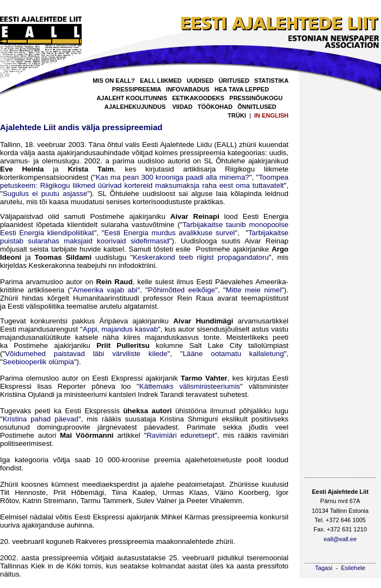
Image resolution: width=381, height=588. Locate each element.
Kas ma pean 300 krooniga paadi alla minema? (173, 177)
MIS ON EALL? (114, 81)
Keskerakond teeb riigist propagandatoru (201, 257)
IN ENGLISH (271, 115)
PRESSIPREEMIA (137, 89)
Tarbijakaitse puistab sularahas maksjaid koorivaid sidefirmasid (144, 237)
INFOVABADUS (188, 89)
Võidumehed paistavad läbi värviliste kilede (86, 354)
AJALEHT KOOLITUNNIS (132, 98)
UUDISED (200, 81)
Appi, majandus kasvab (120, 329)
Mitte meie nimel (254, 290)
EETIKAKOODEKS (198, 98)
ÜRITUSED (234, 81)
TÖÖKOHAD (215, 107)
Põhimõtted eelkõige (182, 290)
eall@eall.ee (340, 539)
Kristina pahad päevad (41, 419)
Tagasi (324, 568)
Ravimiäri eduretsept (180, 435)
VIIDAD (182, 107)
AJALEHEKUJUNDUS (135, 107)
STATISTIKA (271, 81)
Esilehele (354, 568)
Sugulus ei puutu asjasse (45, 194)
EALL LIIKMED (161, 81)
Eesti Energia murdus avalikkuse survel (169, 233)
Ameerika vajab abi (105, 290)
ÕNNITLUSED (257, 107)
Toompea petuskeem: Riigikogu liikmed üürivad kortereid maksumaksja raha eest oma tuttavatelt (144, 181)
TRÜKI (237, 115)
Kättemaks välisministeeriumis (190, 386)
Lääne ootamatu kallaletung (233, 354)
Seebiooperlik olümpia (38, 362)
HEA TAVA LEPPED (242, 89)
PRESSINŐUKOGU (256, 98)
